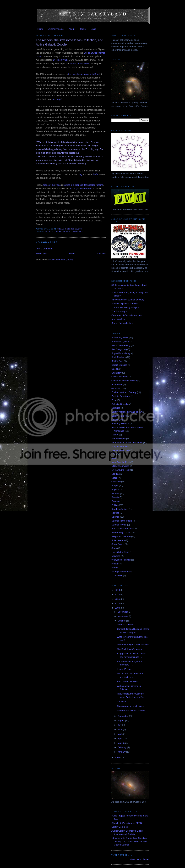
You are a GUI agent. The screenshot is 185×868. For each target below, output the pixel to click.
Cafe (95, 174)
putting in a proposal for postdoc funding (83, 185)
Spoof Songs (118, 544)
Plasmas (116, 501)
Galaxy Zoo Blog (120, 827)
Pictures (115, 493)
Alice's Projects (56, 29)
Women (115, 564)
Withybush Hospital (121, 560)
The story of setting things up (126, 307)
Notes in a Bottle (125, 625)
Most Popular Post (121, 462)
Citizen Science (119, 377)
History (115, 435)
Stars (114, 548)
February (122, 747)
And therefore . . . (120, 319)
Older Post (101, 253)
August (121, 721)
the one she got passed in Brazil (84, 74)
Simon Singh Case (121, 532)
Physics (115, 489)
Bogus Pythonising (121, 353)
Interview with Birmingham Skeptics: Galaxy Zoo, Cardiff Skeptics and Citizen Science (129, 841)
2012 (118, 594)
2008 (118, 757)
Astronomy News (120, 338)
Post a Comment (44, 249)
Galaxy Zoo (51, 231)
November (123, 616)
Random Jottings (120, 509)
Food (114, 400)
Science (115, 517)
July (120, 725)
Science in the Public (122, 521)
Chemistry (116, 373)
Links (93, 29)
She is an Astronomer (71, 231)
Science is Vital (119, 525)
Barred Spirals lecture (122, 323)
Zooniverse (117, 575)
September (123, 716)
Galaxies (116, 408)
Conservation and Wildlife (124, 381)
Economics (117, 385)
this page (56, 99)
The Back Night (119, 311)
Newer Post (42, 253)
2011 (118, 599)
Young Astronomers (121, 572)
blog (80, 174)
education (116, 388)
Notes (114, 478)
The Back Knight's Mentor (130, 649)
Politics (115, 505)
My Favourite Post (120, 470)
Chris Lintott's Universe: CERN (127, 823)
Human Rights (118, 439)
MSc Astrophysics (120, 466)
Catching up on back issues (131, 706)
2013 (118, 590)
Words (115, 568)
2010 (118, 603)
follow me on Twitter (139, 859)
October (122, 621)
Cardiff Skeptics (119, 365)
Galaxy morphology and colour (127, 412)
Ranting (115, 513)
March (121, 743)
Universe (116, 556)
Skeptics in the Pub (121, 536)
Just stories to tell (120, 450)
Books (83, 29)
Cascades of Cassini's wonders (127, 315)
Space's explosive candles (124, 304)
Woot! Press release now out (131, 711)
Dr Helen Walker (61, 60)
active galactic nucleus (81, 189)
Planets (115, 497)
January (122, 752)
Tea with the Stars (120, 552)
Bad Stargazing (119, 349)
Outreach (116, 482)
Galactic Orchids (120, 404)
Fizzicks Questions (121, 396)
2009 (118, 608)
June (120, 729)
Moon (114, 458)
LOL (114, 454)
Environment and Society (124, 392)
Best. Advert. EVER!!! (128, 682)
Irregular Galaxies (120, 447)
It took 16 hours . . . (126, 669)
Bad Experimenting (121, 345)
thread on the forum (80, 63)
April (120, 738)
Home (40, 29)
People (115, 486)
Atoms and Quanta (121, 342)
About (72, 29)
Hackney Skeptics (120, 424)
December (123, 612)
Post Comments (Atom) (61, 260)
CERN (115, 369)
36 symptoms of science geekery (128, 300)
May (120, 734)
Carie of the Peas (52, 185)
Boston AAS (117, 361)
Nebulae (116, 474)
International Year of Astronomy (127, 443)
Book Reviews (118, 357)
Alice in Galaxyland (93, 14)
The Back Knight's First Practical (133, 645)
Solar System (118, 540)
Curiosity (121, 702)
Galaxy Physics (119, 416)
